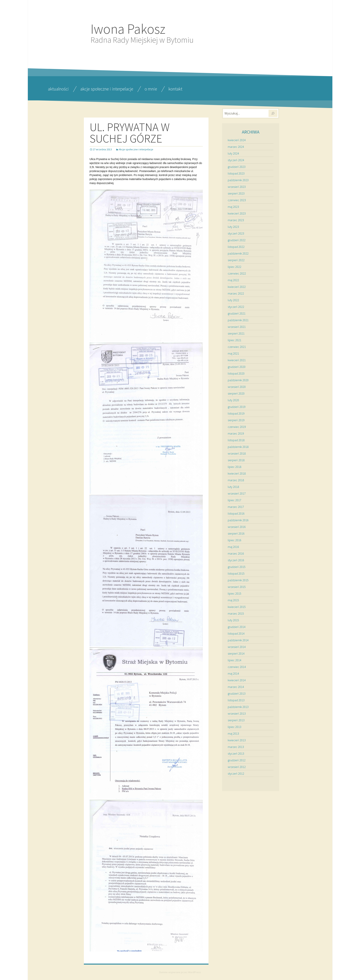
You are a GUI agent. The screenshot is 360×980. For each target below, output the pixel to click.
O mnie (151, 89)
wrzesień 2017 (237, 493)
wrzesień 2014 (237, 647)
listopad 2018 (236, 440)
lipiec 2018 (235, 467)
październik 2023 (238, 180)
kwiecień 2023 (237, 213)
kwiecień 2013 (237, 740)
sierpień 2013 (236, 720)
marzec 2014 (236, 687)
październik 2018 (238, 447)
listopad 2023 (236, 173)
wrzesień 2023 (237, 187)
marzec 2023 (236, 220)
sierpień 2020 (236, 393)
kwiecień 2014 (237, 680)
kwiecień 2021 (237, 360)
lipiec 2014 (235, 660)
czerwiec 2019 (237, 427)
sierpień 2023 (236, 193)
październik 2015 (238, 580)
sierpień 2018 (236, 460)
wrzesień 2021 (237, 327)
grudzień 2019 (237, 407)
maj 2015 (233, 600)
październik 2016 (238, 520)
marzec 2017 (236, 507)
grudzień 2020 (237, 367)
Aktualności (58, 89)
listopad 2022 (236, 247)
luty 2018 (233, 487)
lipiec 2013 (235, 727)
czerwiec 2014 (237, 667)
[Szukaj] (273, 113)
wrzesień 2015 (237, 587)
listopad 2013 (236, 700)
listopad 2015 (236, 573)
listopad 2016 (236, 513)
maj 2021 (233, 353)
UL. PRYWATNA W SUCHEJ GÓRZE (130, 133)
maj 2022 (233, 280)
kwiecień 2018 (237, 473)
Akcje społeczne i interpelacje (107, 89)
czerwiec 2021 (237, 347)
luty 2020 (233, 400)
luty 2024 (233, 153)
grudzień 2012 (237, 760)
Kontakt (175, 89)
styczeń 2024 (236, 160)
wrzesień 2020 (237, 387)
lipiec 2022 (235, 267)
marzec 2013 (236, 747)
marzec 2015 (236, 613)
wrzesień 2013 (237, 713)
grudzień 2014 (237, 627)
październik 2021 (238, 320)
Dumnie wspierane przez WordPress (180, 972)
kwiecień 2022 (237, 287)
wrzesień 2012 (237, 767)
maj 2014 (233, 673)
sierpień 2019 (236, 420)
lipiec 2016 (235, 540)
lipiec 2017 (235, 500)
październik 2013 (238, 707)
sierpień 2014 (236, 653)
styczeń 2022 (236, 307)
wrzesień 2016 (237, 527)
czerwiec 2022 (237, 273)
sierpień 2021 (236, 333)
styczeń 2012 (236, 773)
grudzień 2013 (237, 693)
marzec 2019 (236, 433)
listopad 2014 (236, 633)
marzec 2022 (236, 293)
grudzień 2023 (237, 167)
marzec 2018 (236, 480)
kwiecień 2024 (237, 140)
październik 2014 (238, 640)
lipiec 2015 (235, 593)
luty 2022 (233, 300)
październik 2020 (238, 380)
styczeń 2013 (236, 753)
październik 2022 (238, 253)
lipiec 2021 (235, 340)
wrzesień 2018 (237, 453)
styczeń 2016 (236, 560)
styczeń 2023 (236, 233)
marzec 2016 (236, 553)
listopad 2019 (236, 413)
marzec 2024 (236, 147)
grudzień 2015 (237, 567)
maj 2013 (233, 733)
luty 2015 (233, 620)
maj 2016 (233, 547)
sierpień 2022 (236, 260)
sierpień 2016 (236, 533)
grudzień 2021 (237, 313)
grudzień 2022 (237, 240)
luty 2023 (233, 227)
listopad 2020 (236, 373)
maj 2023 (233, 207)
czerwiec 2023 (237, 200)
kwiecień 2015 (237, 607)
